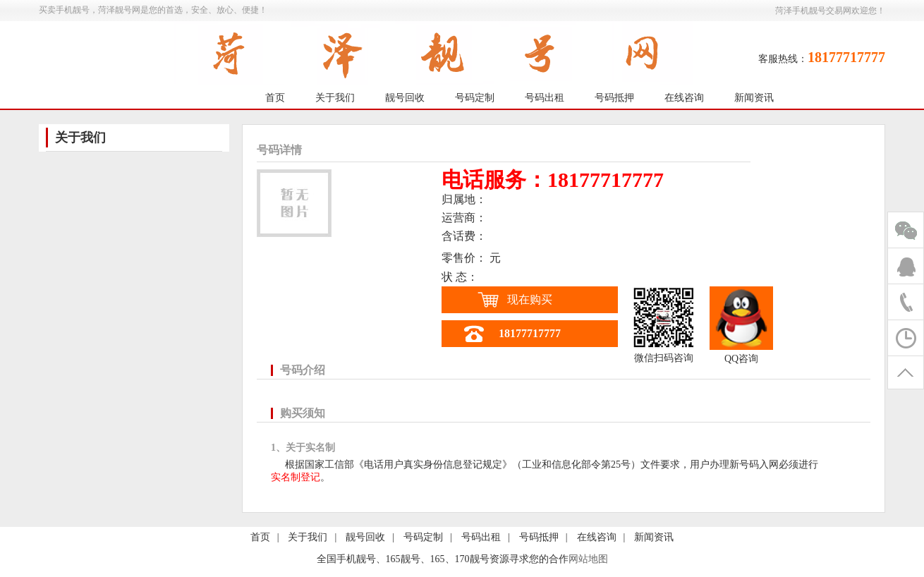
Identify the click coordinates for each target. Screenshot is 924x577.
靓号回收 (405, 98)
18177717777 (530, 333)
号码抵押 (614, 98)
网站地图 (588, 559)
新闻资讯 (754, 98)
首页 (275, 98)
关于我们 (335, 98)
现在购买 (530, 299)
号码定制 (475, 98)
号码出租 (545, 98)
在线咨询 (684, 98)
